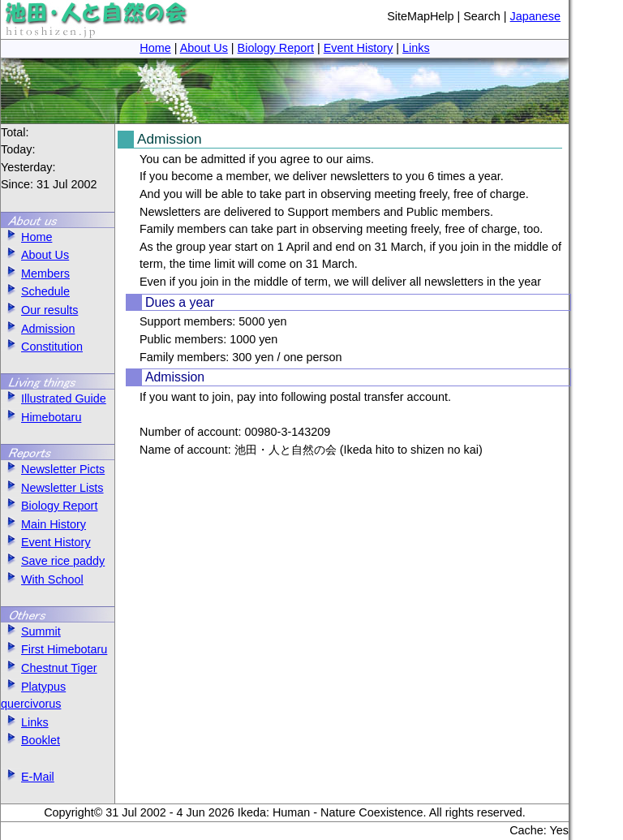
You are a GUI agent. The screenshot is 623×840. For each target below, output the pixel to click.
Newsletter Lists (52, 488)
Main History (43, 524)
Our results (39, 310)
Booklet (30, 740)
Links (416, 48)
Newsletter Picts (53, 469)
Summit (31, 631)
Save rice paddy (53, 561)
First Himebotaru (54, 649)
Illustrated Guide (54, 398)
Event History (359, 48)
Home (155, 48)
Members (35, 274)
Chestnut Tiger (49, 668)
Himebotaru (41, 417)
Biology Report (276, 48)
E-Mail (28, 777)
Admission (38, 329)
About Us (204, 48)
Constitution (42, 347)
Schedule (35, 291)
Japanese (535, 16)
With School (42, 579)
